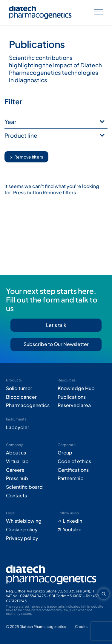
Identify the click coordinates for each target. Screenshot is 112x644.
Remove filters (26, 157)
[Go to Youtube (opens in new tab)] (82, 530)
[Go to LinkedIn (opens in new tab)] (82, 521)
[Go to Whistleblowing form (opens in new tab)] (30, 521)
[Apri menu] (99, 13)
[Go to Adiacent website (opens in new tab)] (81, 627)
